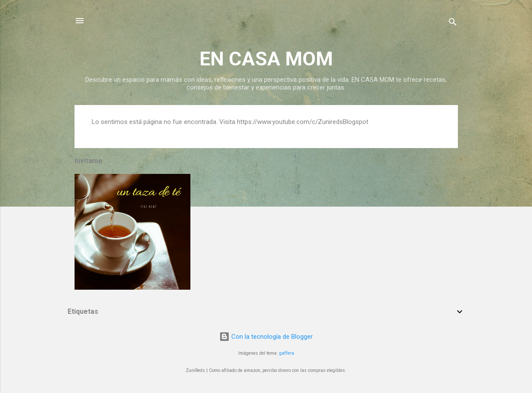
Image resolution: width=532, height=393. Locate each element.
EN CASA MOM (266, 59)
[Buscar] (453, 23)
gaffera (287, 353)
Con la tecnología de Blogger (266, 337)
